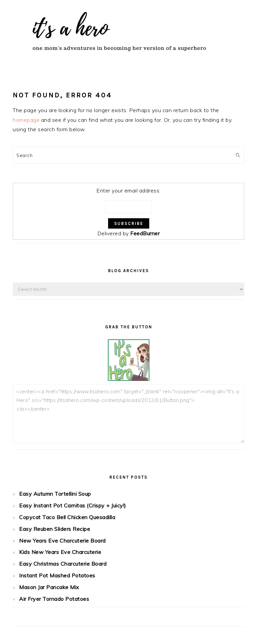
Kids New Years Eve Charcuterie (60, 552)
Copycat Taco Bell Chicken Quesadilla (67, 517)
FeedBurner (145, 233)
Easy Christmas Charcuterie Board (63, 564)
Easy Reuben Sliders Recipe (55, 529)
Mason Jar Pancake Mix (49, 587)
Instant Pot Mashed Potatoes (57, 575)
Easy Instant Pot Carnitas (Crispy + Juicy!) (73, 505)
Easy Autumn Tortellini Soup (55, 494)
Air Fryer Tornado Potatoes (54, 599)
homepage (26, 120)
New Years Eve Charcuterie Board (62, 541)
